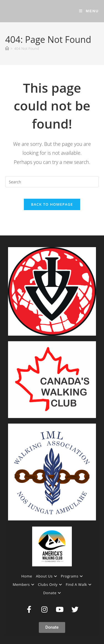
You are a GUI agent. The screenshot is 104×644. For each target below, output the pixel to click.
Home (27, 576)
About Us (46, 576)
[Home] (7, 48)
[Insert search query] (52, 182)
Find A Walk (78, 584)
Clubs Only (50, 584)
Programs (72, 576)
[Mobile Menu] (89, 11)
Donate (52, 593)
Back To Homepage (52, 204)
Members (24, 584)
